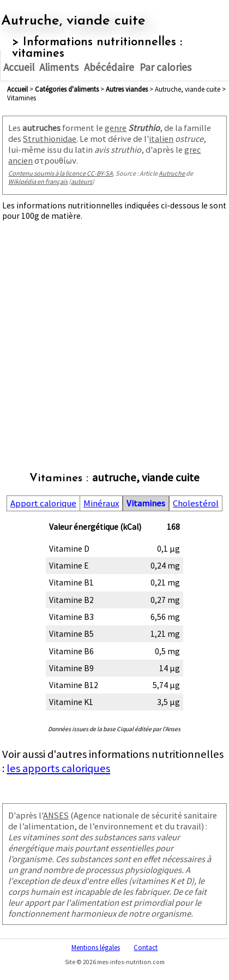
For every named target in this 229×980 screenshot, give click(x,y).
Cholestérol (196, 503)
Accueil (19, 67)
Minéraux (101, 503)
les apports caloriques (58, 768)
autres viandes (127, 89)
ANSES (56, 815)
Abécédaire (109, 67)
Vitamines (146, 503)
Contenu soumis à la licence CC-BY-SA (61, 173)
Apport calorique (43, 503)
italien (161, 139)
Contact (146, 947)
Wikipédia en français (38, 181)
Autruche (172, 173)
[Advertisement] (114, 335)
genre (116, 128)
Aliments (59, 67)
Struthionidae (50, 139)
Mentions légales (96, 947)
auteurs (82, 181)
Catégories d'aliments (67, 89)
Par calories (165, 67)
